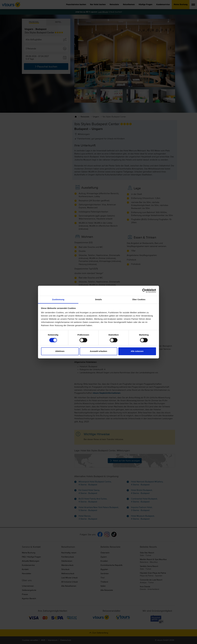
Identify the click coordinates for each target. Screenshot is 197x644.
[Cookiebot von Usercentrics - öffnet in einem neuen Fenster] (144, 291)
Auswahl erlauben (98, 351)
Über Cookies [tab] (139, 299)
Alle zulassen (137, 351)
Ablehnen (60, 351)
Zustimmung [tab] (58, 299)
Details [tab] (98, 299)
